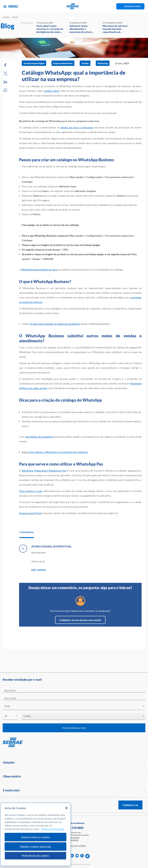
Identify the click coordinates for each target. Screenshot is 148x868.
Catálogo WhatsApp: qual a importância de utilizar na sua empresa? (74, 76)
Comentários (27, 532)
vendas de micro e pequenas (77, 127)
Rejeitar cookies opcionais (35, 846)
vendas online (52, 91)
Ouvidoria (74, 840)
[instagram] (82, 856)
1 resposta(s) (41, 570)
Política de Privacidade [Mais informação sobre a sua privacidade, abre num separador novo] (53, 829)
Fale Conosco (74, 837)
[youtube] (77, 856)
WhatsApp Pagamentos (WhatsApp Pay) (44, 471)
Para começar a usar (31, 491)
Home (6, 17)
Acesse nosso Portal (30, 513)
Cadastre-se (130, 805)
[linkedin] (72, 856)
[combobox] (74, 707)
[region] (35, 834)
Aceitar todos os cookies (36, 837)
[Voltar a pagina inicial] (74, 6)
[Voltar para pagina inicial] (74, 742)
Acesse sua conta (132, 6)
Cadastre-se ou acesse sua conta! (80, 620)
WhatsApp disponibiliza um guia (39, 270)
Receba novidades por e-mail (74, 728)
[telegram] (87, 856)
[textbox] (76, 706)
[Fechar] (66, 808)
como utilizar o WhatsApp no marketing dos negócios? (58, 452)
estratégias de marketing (39, 437)
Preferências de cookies (36, 856)
